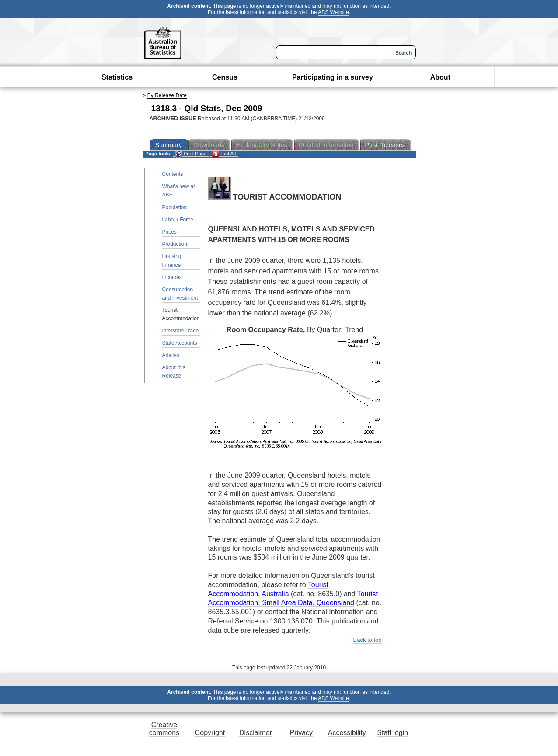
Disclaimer (256, 733)
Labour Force (178, 220)
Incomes (172, 277)
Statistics (117, 77)
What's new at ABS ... (179, 191)
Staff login (392, 733)
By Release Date (167, 95)
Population (175, 207)
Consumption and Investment (180, 294)
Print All (224, 154)
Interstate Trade (181, 331)
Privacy (301, 733)
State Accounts (180, 343)
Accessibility (347, 733)
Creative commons (164, 729)
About (440, 77)
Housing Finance (172, 261)
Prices (169, 232)
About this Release (174, 372)
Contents (173, 174)
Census (225, 77)
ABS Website (333, 12)
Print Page (191, 154)
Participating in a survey (333, 77)
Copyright (210, 733)
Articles (171, 355)
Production (175, 244)
